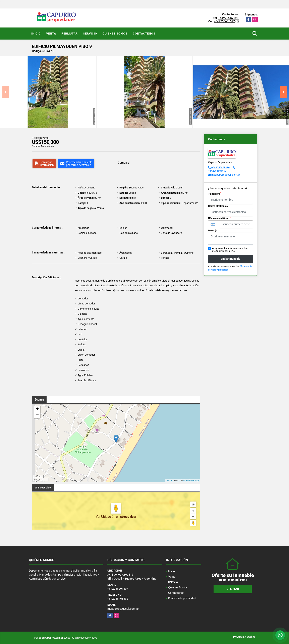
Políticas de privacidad (182, 598)
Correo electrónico (219, 206)
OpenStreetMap (191, 480)
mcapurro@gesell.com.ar (226, 175)
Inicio (36, 34)
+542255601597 (224, 21)
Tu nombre (215, 194)
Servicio (90, 34)
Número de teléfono (219, 218)
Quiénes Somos (115, 34)
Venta (51, 34)
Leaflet (169, 480)
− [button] (37, 415)
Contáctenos (144, 34)
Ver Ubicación (106, 517)
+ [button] (37, 409)
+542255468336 (229, 18)
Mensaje (213, 230)
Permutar (70, 34)
